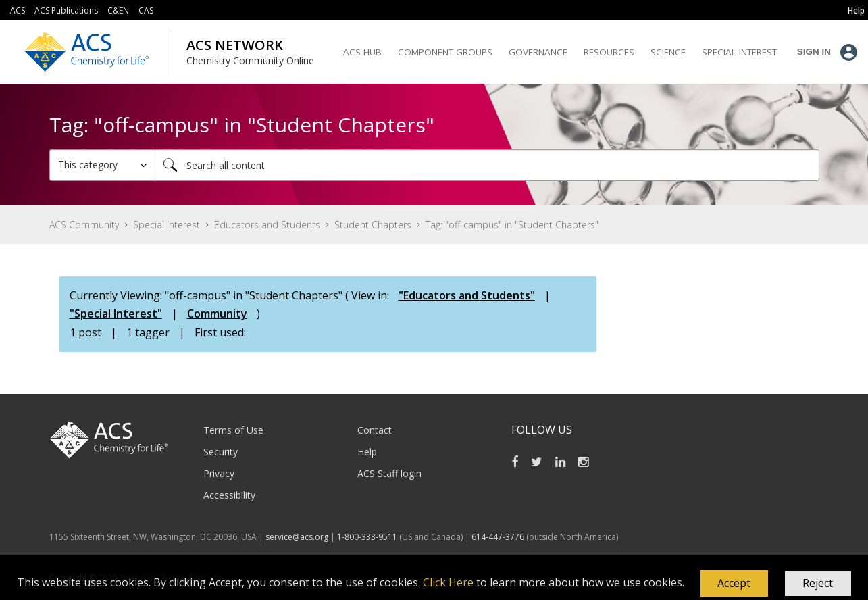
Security (221, 452)
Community (217, 314)
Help (367, 452)
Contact (375, 430)
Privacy (219, 473)
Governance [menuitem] (538, 52)
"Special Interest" (116, 314)
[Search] (487, 165)
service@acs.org (297, 537)
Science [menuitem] (668, 52)
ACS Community (84, 225)
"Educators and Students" (467, 295)
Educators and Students (267, 225)
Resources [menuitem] (609, 52)
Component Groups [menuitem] (445, 52)
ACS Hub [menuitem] (362, 52)
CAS (146, 10)
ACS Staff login (389, 473)
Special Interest (167, 225)
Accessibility (229, 495)
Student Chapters (373, 225)
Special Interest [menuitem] (739, 52)
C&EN (118, 10)
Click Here (448, 582)
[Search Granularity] (102, 165)
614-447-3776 (499, 537)
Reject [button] (818, 583)
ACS (18, 10)
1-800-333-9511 (367, 537)
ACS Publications (66, 10)
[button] (734, 584)
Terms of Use (233, 430)
